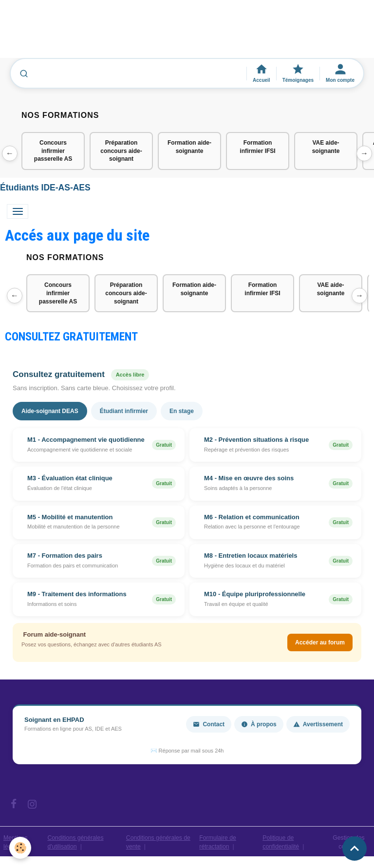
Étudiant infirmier (124, 411)
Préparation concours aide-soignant (121, 151)
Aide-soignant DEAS (50, 411)
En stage (182, 411)
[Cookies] (21, 848)
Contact (209, 724)
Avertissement (318, 724)
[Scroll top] (355, 849)
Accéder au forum (320, 642)
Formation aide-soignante (189, 147)
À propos (259, 724)
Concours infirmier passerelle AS (53, 151)
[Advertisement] (177, 34)
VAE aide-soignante (326, 147)
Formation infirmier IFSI (257, 147)
